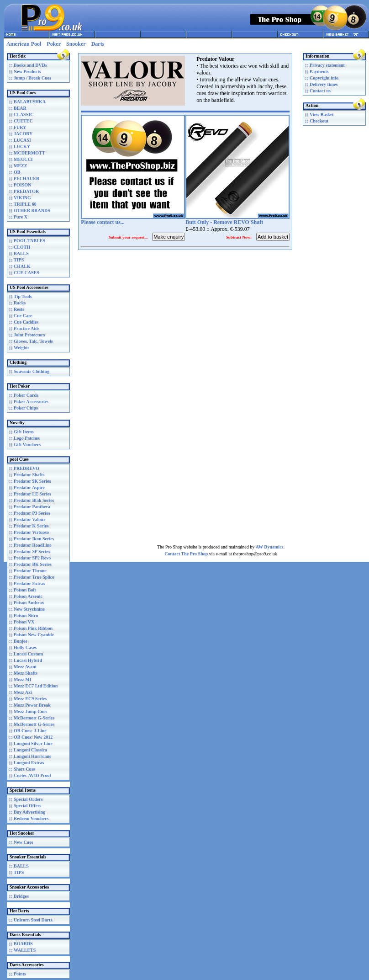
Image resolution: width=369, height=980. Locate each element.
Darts (98, 44)
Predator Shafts (29, 475)
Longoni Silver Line (33, 743)
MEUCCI (23, 159)
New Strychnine (29, 609)
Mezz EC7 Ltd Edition (36, 686)
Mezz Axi (23, 692)
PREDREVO (26, 468)
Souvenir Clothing (32, 371)
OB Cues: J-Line (30, 731)
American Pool (24, 44)
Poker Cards (26, 395)
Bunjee (21, 641)
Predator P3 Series (32, 513)
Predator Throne (30, 571)
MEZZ (20, 166)
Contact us (320, 91)
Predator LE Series (32, 494)
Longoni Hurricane (33, 756)
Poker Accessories (31, 402)
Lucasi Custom (28, 654)
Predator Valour (29, 519)
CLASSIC (24, 115)
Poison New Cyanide (34, 635)
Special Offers (27, 806)
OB (17, 172)
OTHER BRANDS (32, 210)
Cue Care (23, 316)
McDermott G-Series (34, 718)
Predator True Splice (34, 577)
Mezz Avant (25, 667)
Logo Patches (27, 438)
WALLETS (25, 950)
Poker (54, 44)
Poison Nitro (26, 615)
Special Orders (28, 799)
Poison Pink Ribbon (33, 628)
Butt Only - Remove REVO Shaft (224, 222)
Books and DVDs (30, 65)
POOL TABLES (29, 241)
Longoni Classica (30, 750)
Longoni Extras (29, 763)
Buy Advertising (29, 812)
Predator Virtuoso (31, 532)
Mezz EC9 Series (30, 699)
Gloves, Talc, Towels (33, 341)
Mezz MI (23, 679)
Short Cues (25, 769)
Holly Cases (25, 647)
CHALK (22, 266)
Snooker (76, 44)
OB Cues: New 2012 (33, 737)
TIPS (19, 260)
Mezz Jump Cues (30, 711)
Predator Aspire (29, 487)
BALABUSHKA (30, 102)
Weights (21, 348)
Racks (20, 303)
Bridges (21, 896)
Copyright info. (325, 78)
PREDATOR (26, 191)
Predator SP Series (32, 551)
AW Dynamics (270, 547)
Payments (319, 72)
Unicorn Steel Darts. (34, 920)
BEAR (20, 108)
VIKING (22, 198)
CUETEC (23, 121)
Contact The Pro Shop (186, 554)
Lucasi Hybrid (28, 660)
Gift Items (24, 432)
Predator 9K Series (32, 481)
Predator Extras (29, 583)
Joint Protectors (29, 335)
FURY (20, 127)
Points (20, 974)
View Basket (322, 115)
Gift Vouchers (27, 445)
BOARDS (23, 944)
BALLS (21, 253)
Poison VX (24, 622)
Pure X (21, 217)
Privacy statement (327, 65)
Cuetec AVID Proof (32, 775)
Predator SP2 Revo (32, 558)
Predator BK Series (33, 564)
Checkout (319, 121)
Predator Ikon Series (34, 539)
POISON (22, 185)
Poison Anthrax (29, 603)
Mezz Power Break (32, 705)
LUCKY (22, 146)
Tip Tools (23, 296)
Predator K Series (31, 526)
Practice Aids (26, 328)
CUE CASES (26, 273)
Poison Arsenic (28, 596)
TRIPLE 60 (25, 204)
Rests (19, 309)
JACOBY (23, 134)
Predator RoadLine (33, 545)
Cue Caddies (26, 322)
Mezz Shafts (26, 673)
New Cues (24, 842)
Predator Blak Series (34, 500)
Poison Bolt (25, 590)
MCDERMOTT (29, 153)
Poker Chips (26, 408)
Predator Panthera (32, 507)
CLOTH (22, 247)
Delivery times (324, 84)
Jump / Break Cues (32, 78)
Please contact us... (103, 222)
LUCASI (22, 140)
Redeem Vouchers (31, 818)
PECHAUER (26, 178)
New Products (27, 72)
